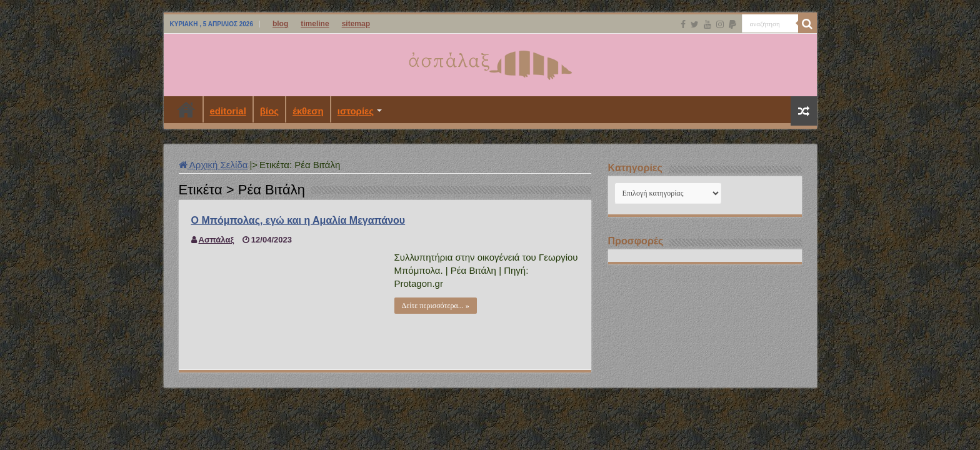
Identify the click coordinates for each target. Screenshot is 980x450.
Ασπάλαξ (217, 240)
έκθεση (308, 111)
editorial (228, 111)
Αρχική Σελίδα (213, 165)
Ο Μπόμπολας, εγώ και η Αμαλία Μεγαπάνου (298, 220)
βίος (269, 111)
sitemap (356, 24)
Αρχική (186, 109)
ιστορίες (356, 111)
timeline (315, 24)
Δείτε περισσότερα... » (436, 306)
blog (280, 24)
